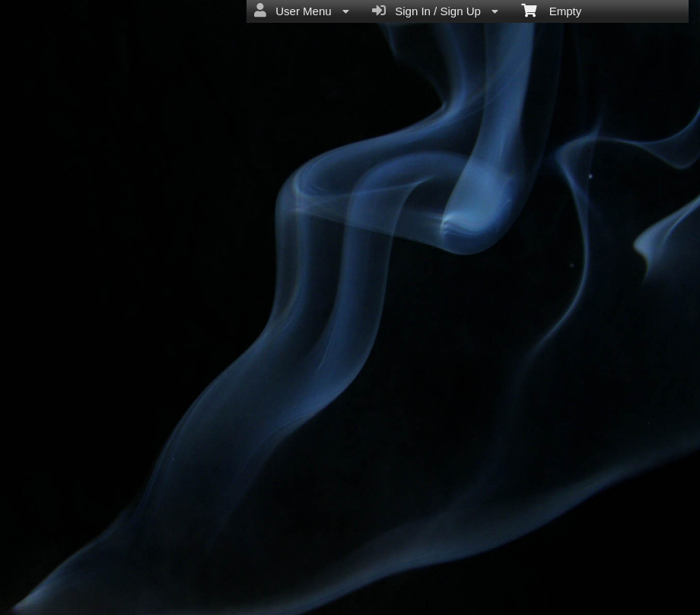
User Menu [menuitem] (302, 11)
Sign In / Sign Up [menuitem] (435, 11)
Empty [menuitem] (551, 10)
